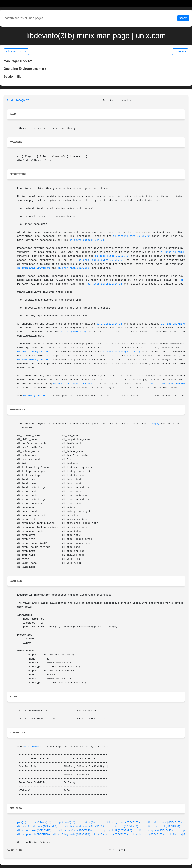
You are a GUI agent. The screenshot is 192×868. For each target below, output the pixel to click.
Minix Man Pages (16, 52)
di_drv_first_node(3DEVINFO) (73, 384)
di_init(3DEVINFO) (109, 324)
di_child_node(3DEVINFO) (34, 352)
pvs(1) (22, 822)
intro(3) (153, 424)
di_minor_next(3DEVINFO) (34, 830)
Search (183, 18)
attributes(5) (33, 747)
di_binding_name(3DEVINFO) (132, 236)
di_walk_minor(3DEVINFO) (34, 360)
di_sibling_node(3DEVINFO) (121, 352)
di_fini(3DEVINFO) (174, 324)
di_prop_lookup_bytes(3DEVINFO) (101, 260)
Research (180, 52)
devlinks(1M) (43, 822)
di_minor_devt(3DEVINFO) (105, 284)
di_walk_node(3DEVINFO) (147, 834)
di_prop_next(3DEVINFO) (34, 834)
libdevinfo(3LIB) (19, 100)
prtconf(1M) (67, 822)
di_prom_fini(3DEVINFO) (74, 268)
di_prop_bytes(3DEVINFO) (112, 256)
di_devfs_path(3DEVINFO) (87, 240)
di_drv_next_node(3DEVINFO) (170, 384)
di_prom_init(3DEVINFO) (34, 268)
